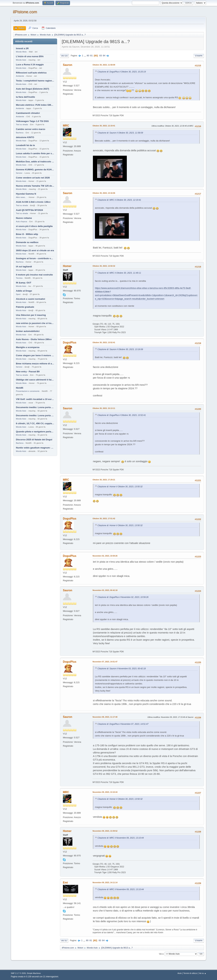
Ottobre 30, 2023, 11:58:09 (104, 65)
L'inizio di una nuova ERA (30, 56)
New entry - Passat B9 (28, 372)
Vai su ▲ (203, 973)
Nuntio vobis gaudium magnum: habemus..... (35, 448)
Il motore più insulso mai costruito (34, 275)
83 (101, 56)
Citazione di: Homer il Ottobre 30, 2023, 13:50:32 (120, 487)
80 (88, 56)
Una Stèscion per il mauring (31, 315)
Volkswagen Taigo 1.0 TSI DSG (32, 121)
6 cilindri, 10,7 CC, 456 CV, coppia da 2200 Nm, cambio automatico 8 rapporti (35, 423)
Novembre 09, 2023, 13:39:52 (105, 831)
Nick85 (20, 388)
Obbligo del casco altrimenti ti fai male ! (35, 380)
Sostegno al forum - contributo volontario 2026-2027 (35, 258)
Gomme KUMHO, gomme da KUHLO (35, 170)
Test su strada (22, 124)
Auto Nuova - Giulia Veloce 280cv (34, 339)
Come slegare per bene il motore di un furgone (35, 355)
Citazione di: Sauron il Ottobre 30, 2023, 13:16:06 (120, 349)
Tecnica (19, 278)
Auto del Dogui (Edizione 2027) (33, 89)
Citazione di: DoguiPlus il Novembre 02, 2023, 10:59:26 (123, 597)
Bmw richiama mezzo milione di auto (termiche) (35, 364)
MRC (66, 126)
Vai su (64, 941)
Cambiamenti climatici (28, 113)
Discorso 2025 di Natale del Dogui (34, 440)
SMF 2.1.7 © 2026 (18, 973)
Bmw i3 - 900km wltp (27, 234)
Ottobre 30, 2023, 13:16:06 (104, 193)
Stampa (199, 56)
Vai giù (64, 56)
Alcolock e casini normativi (31, 299)
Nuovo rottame (24, 218)
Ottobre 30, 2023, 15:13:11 (104, 408)
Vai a (161, 954)
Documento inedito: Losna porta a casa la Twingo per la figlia (35, 407)
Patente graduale (25, 307)
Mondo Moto (21, 52)
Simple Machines (34, 973)
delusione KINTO (25, 137)
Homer (67, 266)
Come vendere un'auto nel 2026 (33, 178)
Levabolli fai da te (25, 145)
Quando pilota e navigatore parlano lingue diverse (35, 432)
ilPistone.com (25, 12)
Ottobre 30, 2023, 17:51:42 (104, 518)
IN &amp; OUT (24, 283)
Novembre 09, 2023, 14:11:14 (105, 882)
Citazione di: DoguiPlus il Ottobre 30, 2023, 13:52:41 (122, 415)
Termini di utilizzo (190, 973)
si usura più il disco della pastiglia (34, 226)
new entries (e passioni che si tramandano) (35, 323)
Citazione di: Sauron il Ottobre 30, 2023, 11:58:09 (120, 133)
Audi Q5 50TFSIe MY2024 (29, 210)
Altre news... (21, 197)
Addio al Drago (24, 291)
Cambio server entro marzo (31, 129)
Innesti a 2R (22, 48)
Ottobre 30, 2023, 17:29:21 (104, 480)
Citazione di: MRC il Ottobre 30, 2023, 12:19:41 (119, 200)
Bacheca (20, 133)
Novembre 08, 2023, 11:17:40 (105, 717)
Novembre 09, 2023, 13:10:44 (105, 792)
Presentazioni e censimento (28, 391)
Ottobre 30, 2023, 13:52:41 (104, 342)
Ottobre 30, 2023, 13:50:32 (104, 266)
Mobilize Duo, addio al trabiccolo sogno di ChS (35, 162)
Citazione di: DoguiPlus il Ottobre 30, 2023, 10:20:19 (122, 72)
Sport (18, 294)
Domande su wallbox (27, 242)
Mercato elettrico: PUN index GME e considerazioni (35, 105)
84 (104, 56)
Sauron (68, 65)
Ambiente (20, 76)
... (85, 56)
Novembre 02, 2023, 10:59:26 (105, 556)
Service (19, 173)
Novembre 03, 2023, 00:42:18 (105, 590)
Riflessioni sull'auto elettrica (31, 73)
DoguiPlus (70, 343)
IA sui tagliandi (24, 267)
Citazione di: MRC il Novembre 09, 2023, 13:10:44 (121, 838)
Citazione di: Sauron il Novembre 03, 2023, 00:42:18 (122, 669)
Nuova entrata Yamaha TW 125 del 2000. (35, 186)
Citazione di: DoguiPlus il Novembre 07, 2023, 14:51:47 (123, 724)
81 (91, 56)
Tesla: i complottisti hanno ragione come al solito (35, 81)
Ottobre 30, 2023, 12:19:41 (104, 126)
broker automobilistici (28, 331)
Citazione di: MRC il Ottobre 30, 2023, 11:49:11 (119, 273)
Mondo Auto (21, 60)
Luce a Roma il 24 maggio (30, 65)
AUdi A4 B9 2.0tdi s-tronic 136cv (33, 202)
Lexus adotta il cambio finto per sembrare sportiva (35, 153)
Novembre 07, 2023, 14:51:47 (105, 662)
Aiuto (180, 973)
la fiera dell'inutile (25, 97)
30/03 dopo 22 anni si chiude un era (35, 250)
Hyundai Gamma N (26, 194)
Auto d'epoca (22, 222)
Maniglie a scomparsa (28, 347)
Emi (65, 883)
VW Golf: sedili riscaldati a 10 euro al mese (35, 399)
